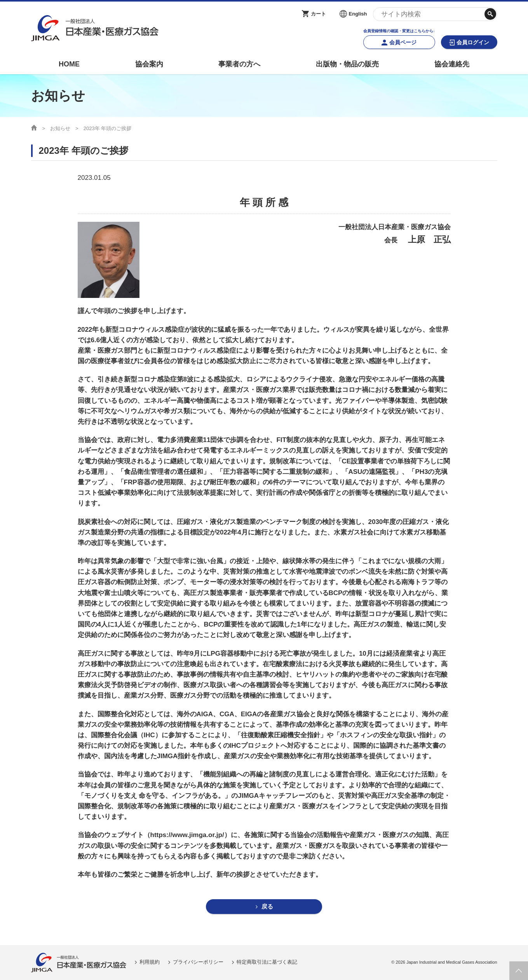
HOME (69, 64)
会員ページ (403, 42)
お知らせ (60, 128)
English (358, 14)
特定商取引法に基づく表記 (267, 962)
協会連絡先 (452, 64)
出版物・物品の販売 (347, 64)
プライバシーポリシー (198, 962)
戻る (267, 907)
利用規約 (150, 962)
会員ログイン (473, 42)
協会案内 (149, 64)
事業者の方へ (239, 64)
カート (318, 14)
